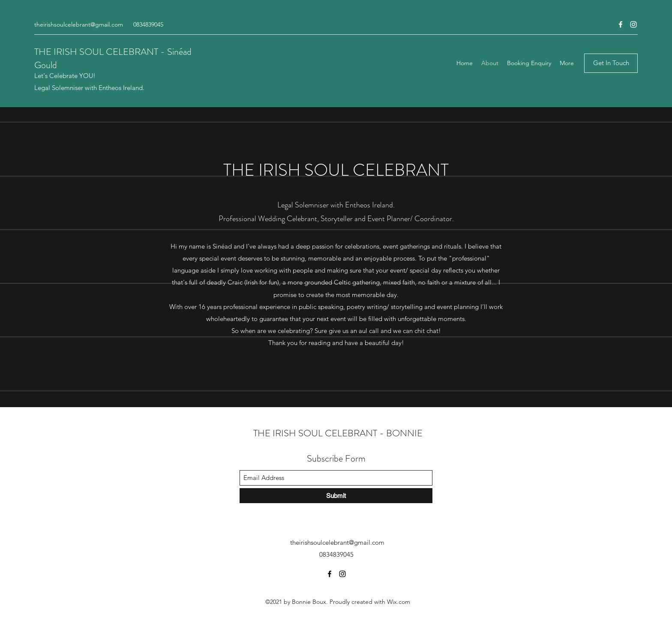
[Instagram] (633, 24)
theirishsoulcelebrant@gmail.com (79, 24)
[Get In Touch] (611, 63)
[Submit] (336, 496)
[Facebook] (621, 24)
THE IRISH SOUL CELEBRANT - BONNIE (338, 433)
